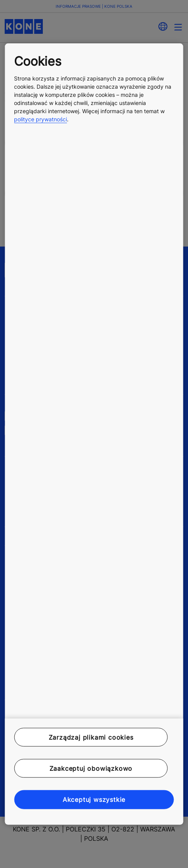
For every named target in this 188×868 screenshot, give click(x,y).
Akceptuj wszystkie (94, 800)
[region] (94, 434)
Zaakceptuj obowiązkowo (91, 768)
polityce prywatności (40, 119)
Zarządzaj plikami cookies (91, 737)
